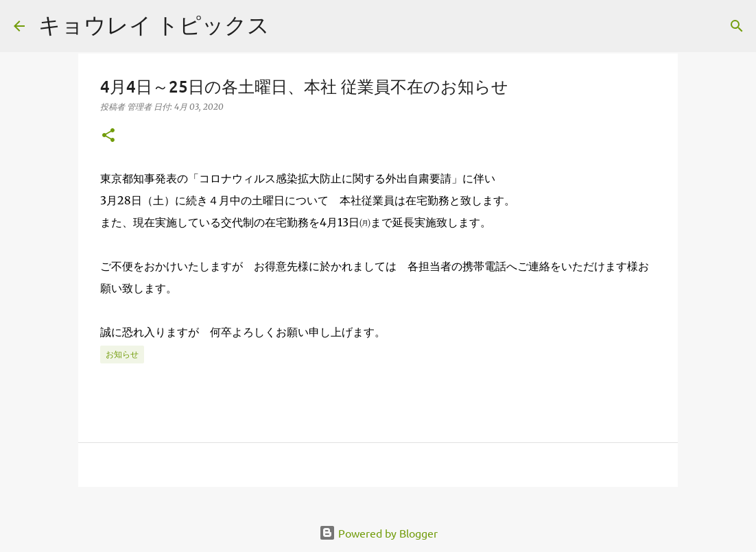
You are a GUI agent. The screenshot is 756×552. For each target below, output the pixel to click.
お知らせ (122, 354)
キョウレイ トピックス (154, 24)
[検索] (737, 26)
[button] (108, 136)
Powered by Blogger (378, 533)
